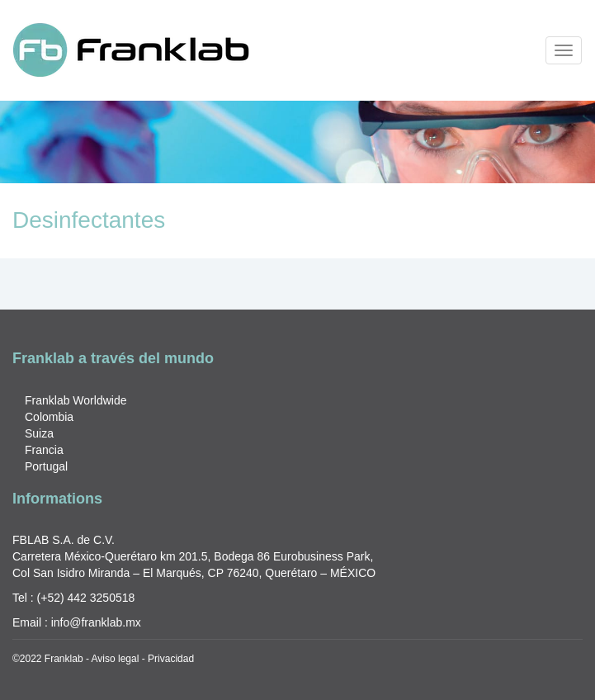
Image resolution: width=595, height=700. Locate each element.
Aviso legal (116, 659)
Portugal (46, 466)
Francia (44, 450)
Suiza (39, 433)
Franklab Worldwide (76, 400)
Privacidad (171, 659)
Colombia (49, 417)
